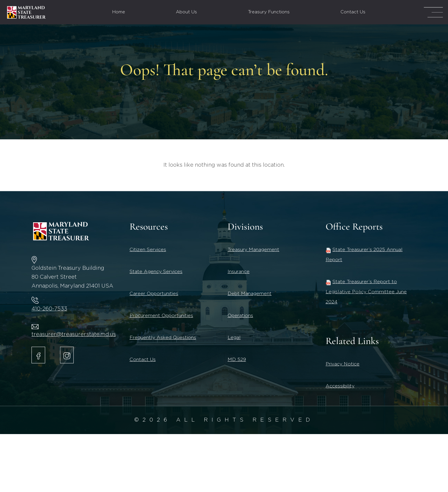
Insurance (239, 272)
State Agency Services (156, 272)
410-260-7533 (49, 309)
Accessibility (340, 386)
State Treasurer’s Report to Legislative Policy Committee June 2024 (366, 292)
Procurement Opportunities (161, 316)
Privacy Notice (343, 364)
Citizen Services (148, 250)
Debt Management (250, 294)
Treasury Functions (269, 12)
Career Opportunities (154, 294)
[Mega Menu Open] (433, 12)
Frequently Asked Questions (163, 338)
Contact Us (353, 12)
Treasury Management (253, 250)
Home (119, 12)
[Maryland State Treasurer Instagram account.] (67, 355)
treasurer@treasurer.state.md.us (74, 335)
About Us (186, 12)
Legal (234, 338)
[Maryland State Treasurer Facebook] (38, 355)
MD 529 (237, 359)
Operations (240, 316)
